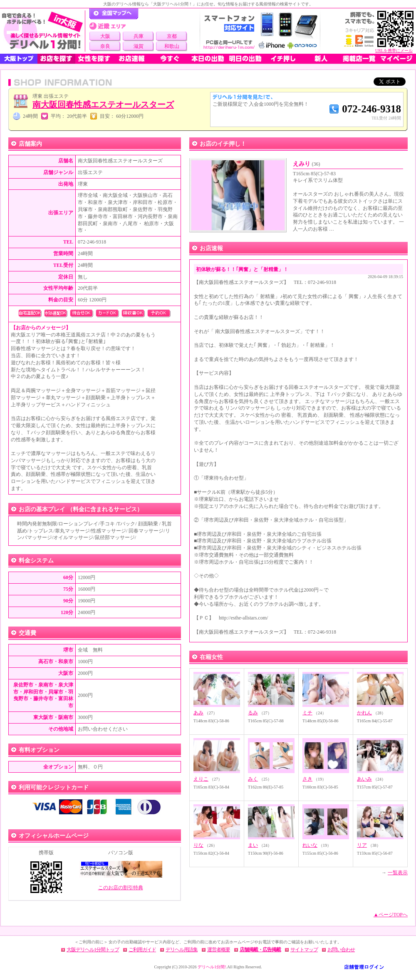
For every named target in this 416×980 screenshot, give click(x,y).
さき (307, 779)
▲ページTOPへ (391, 915)
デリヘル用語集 (182, 950)
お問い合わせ (341, 950)
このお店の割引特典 (121, 888)
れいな (310, 845)
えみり (307, 164)
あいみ (364, 779)
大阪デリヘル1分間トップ (93, 950)
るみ (253, 713)
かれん (364, 713)
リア (362, 845)
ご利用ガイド (142, 950)
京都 (172, 36)
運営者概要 (219, 950)
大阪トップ (19, 59)
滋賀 (139, 46)
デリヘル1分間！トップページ (114, 14)
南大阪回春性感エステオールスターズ (103, 104)
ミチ (307, 713)
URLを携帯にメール (394, 51)
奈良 (105, 46)
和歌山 (172, 46)
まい (253, 845)
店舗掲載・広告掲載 (260, 950)
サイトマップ (304, 950)
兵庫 (139, 36)
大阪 (105, 36)
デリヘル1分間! (212, 967)
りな (198, 845)
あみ (198, 713)
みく (253, 779)
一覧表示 (398, 873)
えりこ (201, 779)
